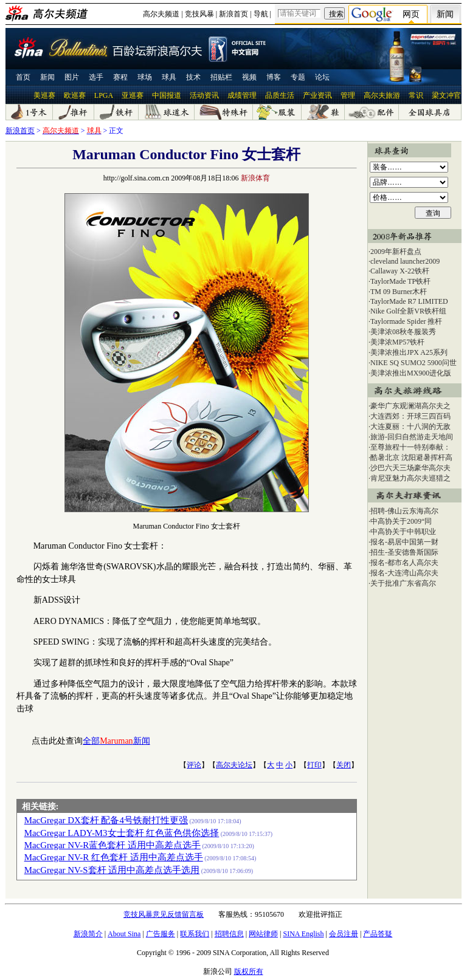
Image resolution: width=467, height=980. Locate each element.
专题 (298, 77)
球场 (145, 77)
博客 (274, 77)
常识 (416, 95)
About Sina (124, 934)
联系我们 (195, 934)
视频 (249, 77)
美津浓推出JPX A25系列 (409, 352)
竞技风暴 (199, 14)
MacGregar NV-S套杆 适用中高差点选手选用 (112, 870)
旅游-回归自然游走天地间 (412, 437)
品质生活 (280, 95)
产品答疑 (378, 934)
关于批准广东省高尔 (403, 583)
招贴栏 (221, 77)
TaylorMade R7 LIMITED (409, 301)
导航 (261, 14)
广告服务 (161, 934)
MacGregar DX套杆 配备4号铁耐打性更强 (106, 820)
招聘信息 (229, 934)
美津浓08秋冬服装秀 (403, 332)
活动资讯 (204, 95)
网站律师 (263, 934)
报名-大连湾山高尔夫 (404, 573)
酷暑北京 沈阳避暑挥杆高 (411, 457)
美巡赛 (44, 95)
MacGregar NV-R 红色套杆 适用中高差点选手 (114, 857)
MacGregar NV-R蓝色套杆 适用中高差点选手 (112, 845)
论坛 (322, 77)
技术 (193, 77)
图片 (72, 77)
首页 (23, 77)
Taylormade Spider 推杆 (406, 321)
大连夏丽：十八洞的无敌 (410, 427)
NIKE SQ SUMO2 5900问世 (413, 363)
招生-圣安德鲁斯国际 (404, 552)
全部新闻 (116, 741)
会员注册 (344, 934)
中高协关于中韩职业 (403, 532)
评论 (194, 765)
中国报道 (167, 95)
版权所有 (249, 971)
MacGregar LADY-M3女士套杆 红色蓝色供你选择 (122, 833)
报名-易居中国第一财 (404, 542)
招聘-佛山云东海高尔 (404, 511)
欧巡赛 (75, 95)
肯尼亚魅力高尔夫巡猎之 (410, 478)
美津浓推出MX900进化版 (411, 373)
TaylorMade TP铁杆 (400, 281)
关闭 (344, 765)
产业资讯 (317, 95)
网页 (411, 14)
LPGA (104, 95)
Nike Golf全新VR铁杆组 (408, 311)
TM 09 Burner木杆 (399, 292)
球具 (169, 77)
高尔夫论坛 (234, 765)
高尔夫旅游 (382, 95)
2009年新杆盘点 (396, 252)
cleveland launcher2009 (405, 261)
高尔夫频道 (161, 14)
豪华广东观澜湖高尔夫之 (410, 406)
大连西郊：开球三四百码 (410, 416)
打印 (314, 765)
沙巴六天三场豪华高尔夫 (410, 468)
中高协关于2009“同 (401, 521)
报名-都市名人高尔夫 (404, 563)
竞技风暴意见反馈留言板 (164, 914)
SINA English (303, 934)
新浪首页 (233, 14)
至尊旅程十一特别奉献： (410, 447)
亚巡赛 (133, 95)
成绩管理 (242, 95)
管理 (348, 95)
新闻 (445, 14)
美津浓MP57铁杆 (397, 342)
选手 (96, 77)
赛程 (120, 77)
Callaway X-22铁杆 (400, 271)
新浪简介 (88, 934)
